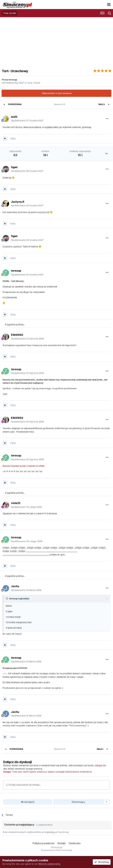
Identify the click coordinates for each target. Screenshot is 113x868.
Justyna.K (18, 202)
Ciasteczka (75, 843)
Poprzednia (15, 104)
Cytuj (13, 138)
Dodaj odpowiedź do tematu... (24, 785)
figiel (14, 167)
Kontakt (62, 843)
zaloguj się (100, 765)
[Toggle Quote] (7, 599)
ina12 (14, 117)
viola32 (16, 503)
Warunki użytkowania (49, 864)
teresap (13, 80)
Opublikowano (27, 120)
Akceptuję (102, 862)
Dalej (102, 104)
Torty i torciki (34, 83)
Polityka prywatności (44, 843)
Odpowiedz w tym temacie (57, 93)
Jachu (15, 586)
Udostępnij (28, 802)
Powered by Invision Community (56, 850)
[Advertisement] (56, 42)
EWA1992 (17, 335)
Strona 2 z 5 (60, 104)
